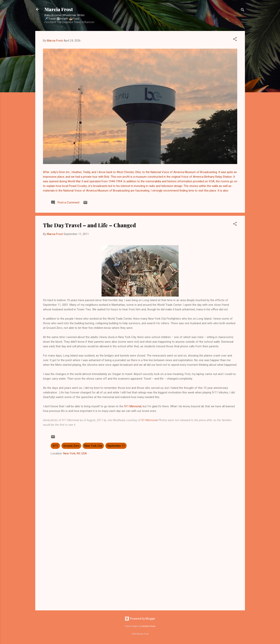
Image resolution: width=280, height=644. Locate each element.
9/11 (55, 446)
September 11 (116, 446)
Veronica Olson (148, 626)
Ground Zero (71, 446)
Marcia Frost (59, 9)
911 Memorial (133, 406)
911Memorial (149, 420)
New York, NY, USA (75, 453)
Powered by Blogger (140, 619)
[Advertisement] (140, 575)
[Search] (243, 10)
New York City (93, 446)
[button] (235, 40)
